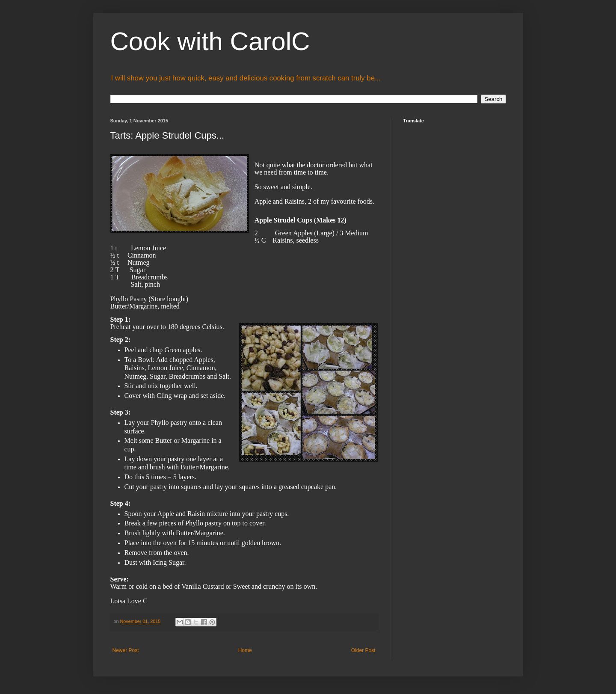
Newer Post (126, 650)
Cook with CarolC (210, 41)
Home (245, 650)
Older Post (363, 650)
